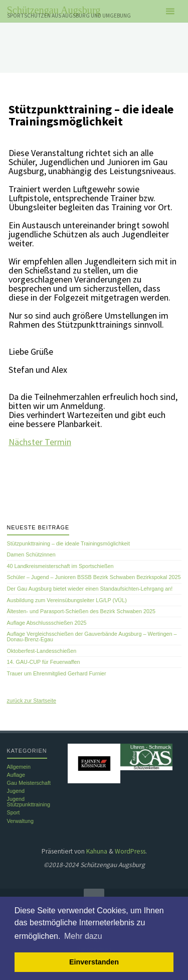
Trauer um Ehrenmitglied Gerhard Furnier (57, 673)
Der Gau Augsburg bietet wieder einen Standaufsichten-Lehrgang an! (90, 589)
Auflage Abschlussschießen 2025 (47, 623)
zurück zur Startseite (32, 701)
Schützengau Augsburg (54, 10)
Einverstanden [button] (94, 962)
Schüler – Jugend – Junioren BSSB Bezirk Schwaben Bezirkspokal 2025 (94, 577)
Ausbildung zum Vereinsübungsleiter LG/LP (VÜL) (67, 600)
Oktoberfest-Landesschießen (42, 651)
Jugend (16, 791)
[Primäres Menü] (170, 11)
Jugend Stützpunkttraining (29, 802)
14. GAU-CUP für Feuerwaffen (44, 662)
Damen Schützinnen (31, 554)
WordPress (130, 851)
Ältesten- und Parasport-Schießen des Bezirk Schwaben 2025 (81, 611)
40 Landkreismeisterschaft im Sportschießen (60, 566)
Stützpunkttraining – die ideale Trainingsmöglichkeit (68, 543)
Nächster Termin (40, 442)
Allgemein (19, 767)
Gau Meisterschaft (29, 783)
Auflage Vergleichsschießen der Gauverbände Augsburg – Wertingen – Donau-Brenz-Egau (92, 637)
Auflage (16, 775)
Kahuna (96, 851)
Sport (14, 812)
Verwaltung (20, 821)
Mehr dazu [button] (83, 936)
